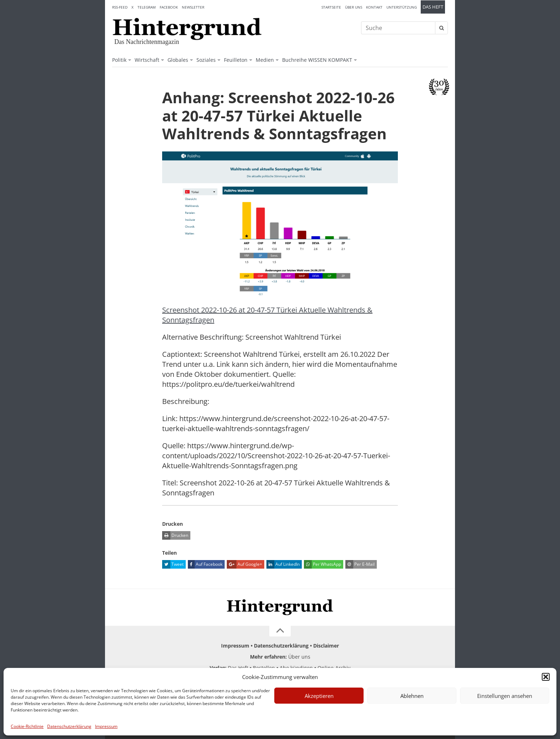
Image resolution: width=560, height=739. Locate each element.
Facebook (169, 7)
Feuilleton (236, 60)
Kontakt (374, 7)
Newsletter (193, 7)
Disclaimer (326, 646)
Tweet (173, 564)
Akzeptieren (319, 696)
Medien (265, 60)
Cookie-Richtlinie (27, 726)
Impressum (106, 726)
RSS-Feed (120, 7)
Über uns (354, 7)
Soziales (206, 60)
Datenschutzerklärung (69, 726)
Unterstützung (402, 7)
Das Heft (433, 7)
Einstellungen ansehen (505, 696)
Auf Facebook (205, 564)
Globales (178, 60)
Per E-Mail (360, 564)
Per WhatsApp (322, 564)
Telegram (147, 7)
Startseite (331, 7)
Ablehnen (412, 696)
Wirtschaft (147, 60)
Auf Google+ (244, 564)
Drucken (175, 535)
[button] (546, 677)
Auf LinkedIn (283, 564)
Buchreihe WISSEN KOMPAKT (317, 60)
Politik (119, 60)
